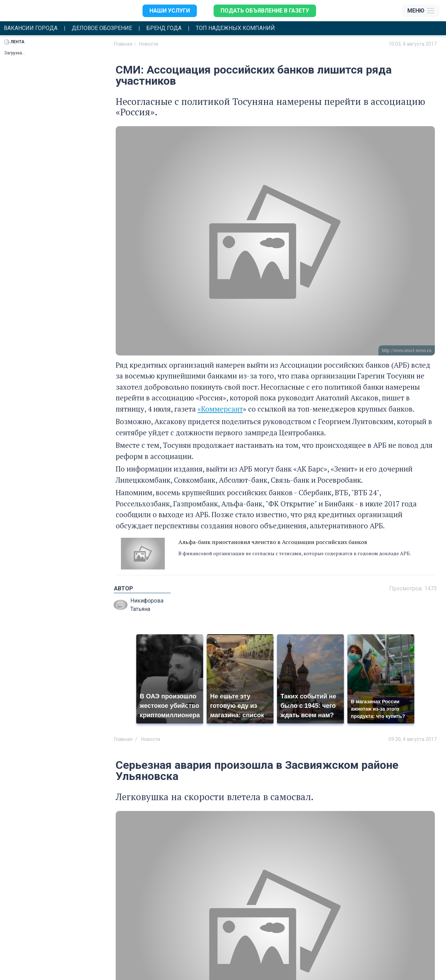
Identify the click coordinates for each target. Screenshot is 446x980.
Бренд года (164, 28)
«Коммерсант (220, 409)
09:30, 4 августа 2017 (413, 739)
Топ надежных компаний (235, 28)
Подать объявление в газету (265, 11)
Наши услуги (170, 11)
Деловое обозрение (102, 28)
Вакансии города (31, 28)
